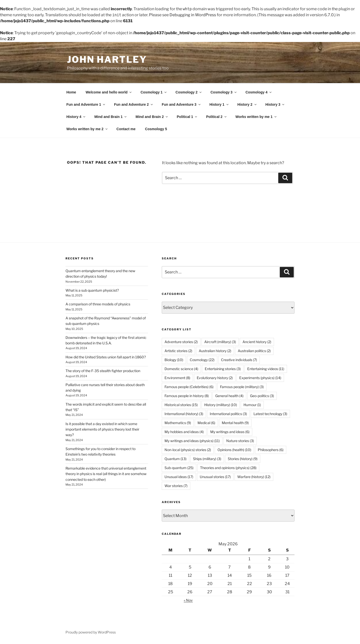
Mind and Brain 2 (152, 117)
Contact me (126, 129)
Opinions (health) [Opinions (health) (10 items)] (234, 450)
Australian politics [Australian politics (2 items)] (254, 351)
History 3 (275, 104)
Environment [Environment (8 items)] (177, 378)
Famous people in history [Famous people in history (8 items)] (187, 396)
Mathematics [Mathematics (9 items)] (178, 423)
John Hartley (107, 59)
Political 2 (216, 117)
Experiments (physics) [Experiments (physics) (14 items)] (260, 378)
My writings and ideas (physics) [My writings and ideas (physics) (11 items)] (192, 441)
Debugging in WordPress (193, 15)
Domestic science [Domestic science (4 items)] (181, 369)
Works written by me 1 (256, 117)
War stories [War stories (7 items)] (176, 486)
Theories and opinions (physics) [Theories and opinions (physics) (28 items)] (228, 468)
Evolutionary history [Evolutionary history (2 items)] (215, 378)
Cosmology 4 (259, 92)
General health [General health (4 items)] (229, 396)
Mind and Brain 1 (111, 117)
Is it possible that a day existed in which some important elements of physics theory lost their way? (102, 429)
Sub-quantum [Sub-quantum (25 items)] (179, 468)
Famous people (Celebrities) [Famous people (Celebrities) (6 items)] (189, 387)
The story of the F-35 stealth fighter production (103, 371)
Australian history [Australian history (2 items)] (215, 351)
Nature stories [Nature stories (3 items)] (240, 441)
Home (71, 92)
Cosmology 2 (189, 92)
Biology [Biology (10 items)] (174, 360)
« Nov (188, 600)
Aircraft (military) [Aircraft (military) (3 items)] (220, 342)
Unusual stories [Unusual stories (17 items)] (215, 477)
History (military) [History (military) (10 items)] (221, 405)
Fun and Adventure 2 (134, 104)
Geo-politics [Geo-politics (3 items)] (262, 396)
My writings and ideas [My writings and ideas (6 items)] (230, 432)
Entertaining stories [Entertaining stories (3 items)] (223, 369)
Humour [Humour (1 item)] (252, 405)
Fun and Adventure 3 (181, 104)
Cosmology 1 (154, 92)
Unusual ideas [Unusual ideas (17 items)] (179, 477)
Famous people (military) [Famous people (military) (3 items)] (242, 387)
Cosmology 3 (224, 92)
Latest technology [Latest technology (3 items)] (270, 414)
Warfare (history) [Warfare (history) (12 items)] (254, 477)
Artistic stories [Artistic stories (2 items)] (178, 351)
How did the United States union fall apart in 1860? (106, 357)
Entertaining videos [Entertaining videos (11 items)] (266, 369)
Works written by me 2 (87, 129)
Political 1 (187, 117)
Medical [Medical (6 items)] (206, 423)
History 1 (219, 104)
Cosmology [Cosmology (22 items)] (202, 360)
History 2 (247, 104)
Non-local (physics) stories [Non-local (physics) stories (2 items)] (188, 450)
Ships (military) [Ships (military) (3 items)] (207, 459)
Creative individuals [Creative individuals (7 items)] (239, 360)
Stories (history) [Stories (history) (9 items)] (243, 459)
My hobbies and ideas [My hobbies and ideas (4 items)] (184, 432)
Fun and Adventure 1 (86, 104)
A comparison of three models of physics (98, 304)
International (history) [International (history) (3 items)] (184, 414)
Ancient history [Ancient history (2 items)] (257, 342)
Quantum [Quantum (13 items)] (175, 459)
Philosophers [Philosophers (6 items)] (271, 450)
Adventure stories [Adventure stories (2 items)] (181, 342)
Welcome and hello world (109, 92)
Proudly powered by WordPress (91, 632)
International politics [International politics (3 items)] (228, 414)
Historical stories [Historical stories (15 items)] (181, 405)
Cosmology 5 (156, 129)
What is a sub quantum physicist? (92, 290)
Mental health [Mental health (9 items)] (235, 423)
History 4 (76, 117)
